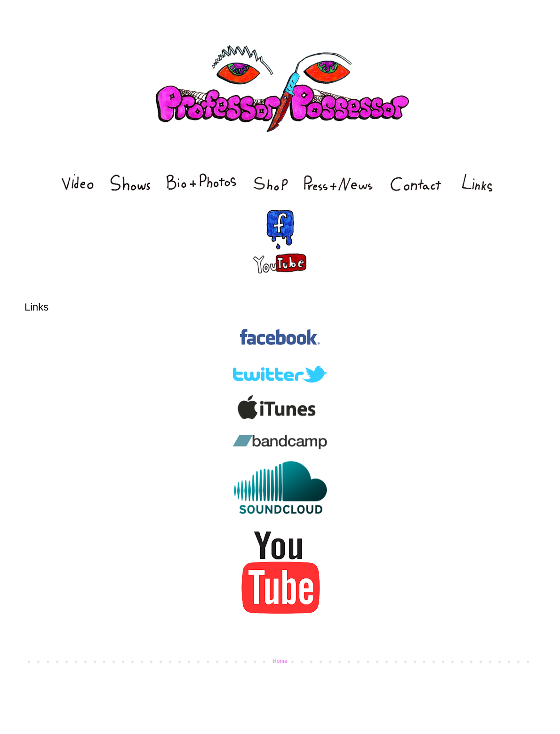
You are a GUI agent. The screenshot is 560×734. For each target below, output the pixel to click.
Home (280, 661)
